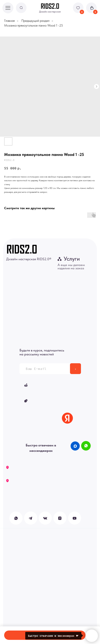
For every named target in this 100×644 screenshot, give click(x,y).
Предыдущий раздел (35, 21)
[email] (45, 369)
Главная (9, 21)
